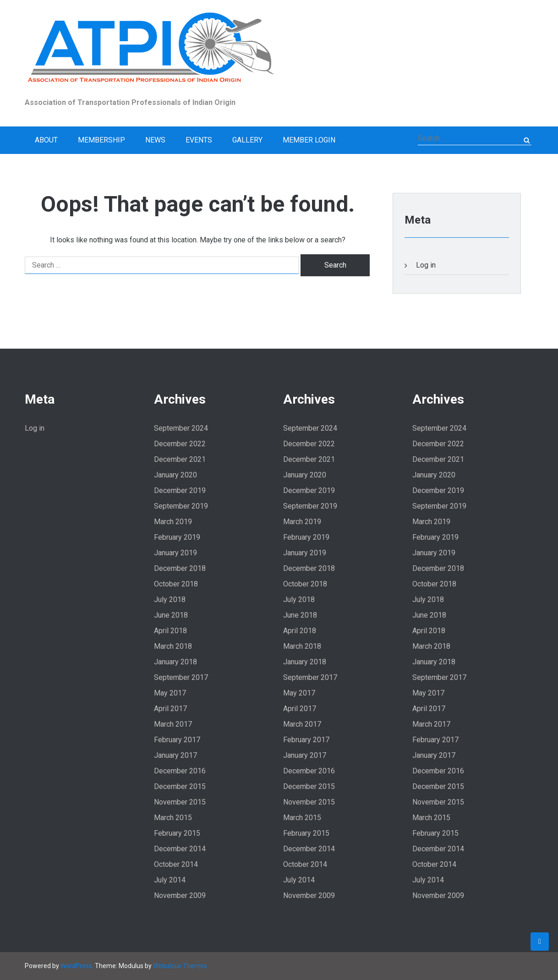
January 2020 (175, 475)
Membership (101, 140)
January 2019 (175, 553)
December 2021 (180, 459)
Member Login (309, 140)
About (46, 140)
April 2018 (170, 631)
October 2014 (176, 864)
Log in (426, 265)
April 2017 (170, 709)
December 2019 (180, 490)
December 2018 (180, 568)
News (155, 140)
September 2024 (181, 428)
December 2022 (180, 444)
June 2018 (171, 615)
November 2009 (180, 895)
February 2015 (177, 833)
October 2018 (176, 584)
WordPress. (77, 966)
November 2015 (180, 802)
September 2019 (181, 506)
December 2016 (180, 771)
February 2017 (177, 740)
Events (199, 140)
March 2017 (173, 724)
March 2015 (173, 818)
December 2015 (180, 786)
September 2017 (181, 677)
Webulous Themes (180, 966)
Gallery (247, 140)
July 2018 (170, 599)
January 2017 (175, 755)
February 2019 (177, 537)
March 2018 (173, 646)
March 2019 (173, 522)
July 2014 (170, 880)
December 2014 (180, 849)
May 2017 (170, 693)
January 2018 (175, 662)
